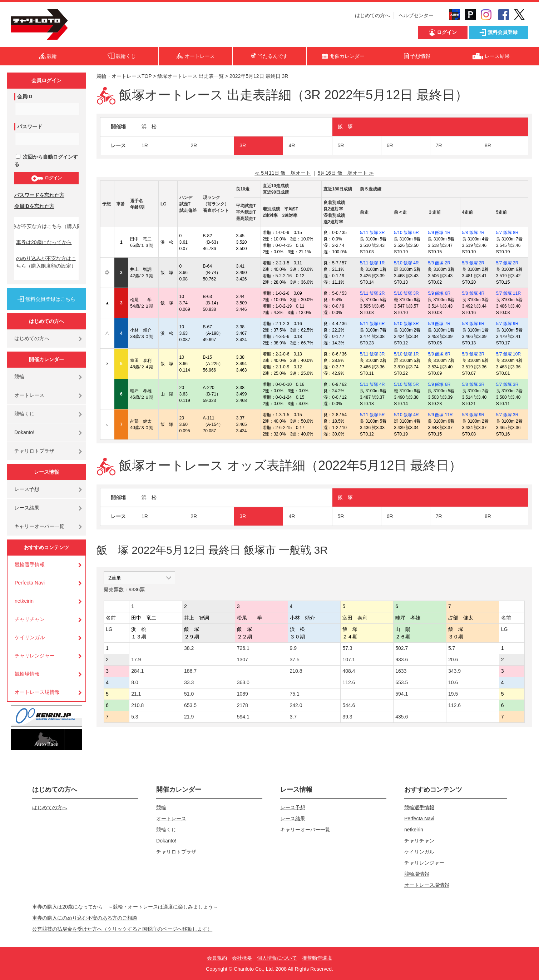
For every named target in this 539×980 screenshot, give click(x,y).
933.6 (402, 660)
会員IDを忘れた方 (34, 206)
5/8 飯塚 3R (473, 354)
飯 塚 (345, 126)
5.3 (135, 717)
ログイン (46, 178)
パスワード (30, 126)
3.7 (293, 717)
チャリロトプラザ (34, 451)
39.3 (347, 717)
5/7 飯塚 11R (508, 293)
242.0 (296, 705)
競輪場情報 (27, 674)
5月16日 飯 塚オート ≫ (346, 173)
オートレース (29, 395)
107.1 (349, 660)
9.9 (293, 648)
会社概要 (242, 958)
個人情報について (277, 958)
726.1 (243, 648)
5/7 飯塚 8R (507, 233)
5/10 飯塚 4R (406, 263)
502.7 (402, 648)
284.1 (137, 671)
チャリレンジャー (35, 656)
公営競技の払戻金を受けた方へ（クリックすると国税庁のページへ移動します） (122, 929)
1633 (401, 671)
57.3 (347, 648)
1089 (243, 694)
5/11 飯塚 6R (372, 324)
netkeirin (24, 601)
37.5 (295, 660)
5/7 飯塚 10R (508, 354)
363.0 (243, 682)
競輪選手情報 (30, 564)
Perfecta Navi (30, 583)
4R (292, 145)
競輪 (19, 377)
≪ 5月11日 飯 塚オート (283, 173)
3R (243, 145)
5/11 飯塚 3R (372, 233)
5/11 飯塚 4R (372, 384)
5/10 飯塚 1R (406, 354)
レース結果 (27, 508)
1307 (243, 660)
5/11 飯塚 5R (372, 415)
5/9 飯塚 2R (439, 263)
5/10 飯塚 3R (406, 293)
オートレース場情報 (37, 692)
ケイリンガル (30, 637)
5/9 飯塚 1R (439, 233)
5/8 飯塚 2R (473, 263)
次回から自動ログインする (46, 161)
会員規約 (217, 958)
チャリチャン (30, 619)
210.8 (296, 671)
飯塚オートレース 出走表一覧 (191, 76)
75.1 (295, 694)
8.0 (135, 682)
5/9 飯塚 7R (439, 324)
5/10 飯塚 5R (406, 384)
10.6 (453, 682)
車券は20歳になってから (44, 242)
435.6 (402, 717)
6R (390, 145)
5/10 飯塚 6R (406, 233)
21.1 (136, 694)
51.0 (189, 694)
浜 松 (149, 126)
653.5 (402, 682)
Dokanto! (24, 432)
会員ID (25, 96)
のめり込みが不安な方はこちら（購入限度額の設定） (46, 262)
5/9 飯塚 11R (440, 415)
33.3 (189, 682)
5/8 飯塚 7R (473, 233)
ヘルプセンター (416, 15)
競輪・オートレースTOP (124, 76)
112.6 (349, 682)
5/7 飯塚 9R (507, 324)
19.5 (453, 694)
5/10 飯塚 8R (406, 324)
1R (145, 145)
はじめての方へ (372, 15)
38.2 (189, 648)
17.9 (136, 660)
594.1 (402, 694)
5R (341, 145)
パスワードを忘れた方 (39, 195)
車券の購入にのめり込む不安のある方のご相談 (85, 918)
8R (488, 145)
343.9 (454, 671)
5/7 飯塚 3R (507, 384)
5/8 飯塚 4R (473, 293)
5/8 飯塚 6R (473, 324)
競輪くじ (24, 414)
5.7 (452, 648)
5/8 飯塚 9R (473, 415)
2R (194, 145)
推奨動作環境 (317, 958)
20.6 (453, 660)
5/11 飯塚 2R (372, 293)
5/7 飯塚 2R (507, 263)
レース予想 (27, 489)
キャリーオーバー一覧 (39, 526)
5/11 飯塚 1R (372, 263)
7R (439, 145)
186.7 (190, 671)
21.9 (189, 717)
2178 (243, 705)
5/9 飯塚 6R (439, 293)
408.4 (349, 671)
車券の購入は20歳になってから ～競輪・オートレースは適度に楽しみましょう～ (128, 907)
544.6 (349, 705)
